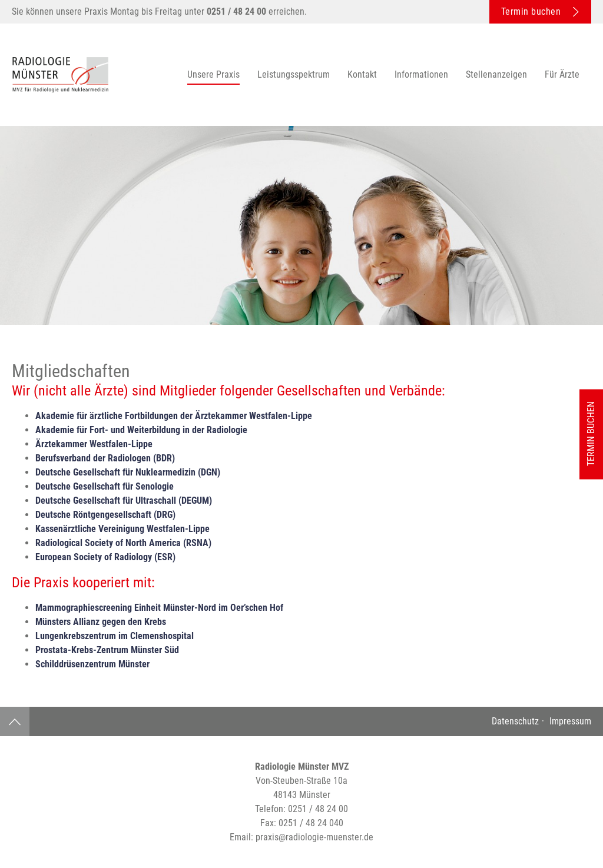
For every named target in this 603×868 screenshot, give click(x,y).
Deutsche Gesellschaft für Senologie (105, 486)
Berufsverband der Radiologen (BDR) (105, 458)
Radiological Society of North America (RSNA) (123, 543)
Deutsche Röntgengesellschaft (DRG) (105, 515)
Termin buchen (540, 11)
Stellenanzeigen (496, 74)
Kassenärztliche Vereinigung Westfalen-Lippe (122, 529)
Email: (301, 837)
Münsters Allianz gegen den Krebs (101, 622)
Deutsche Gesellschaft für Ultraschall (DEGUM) (124, 500)
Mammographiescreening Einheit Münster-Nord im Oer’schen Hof (159, 608)
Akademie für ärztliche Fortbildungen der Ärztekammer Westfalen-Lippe (174, 416)
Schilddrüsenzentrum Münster (92, 664)
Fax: (302, 823)
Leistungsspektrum (294, 74)
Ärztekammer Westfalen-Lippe (94, 444)
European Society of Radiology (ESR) (105, 557)
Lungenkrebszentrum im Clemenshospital (115, 636)
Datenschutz (515, 721)
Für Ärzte (562, 74)
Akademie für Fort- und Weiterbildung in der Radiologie (141, 430)
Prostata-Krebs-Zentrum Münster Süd (107, 650)
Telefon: (301, 809)
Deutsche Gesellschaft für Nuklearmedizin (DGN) (128, 472)
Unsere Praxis (213, 74)
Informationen (421, 74)
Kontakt (362, 74)
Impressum (569, 721)
